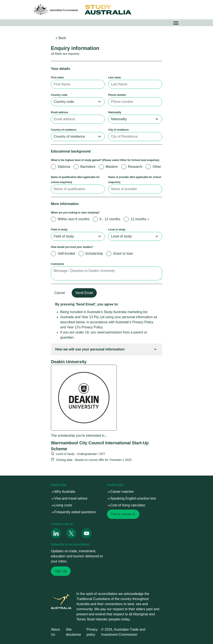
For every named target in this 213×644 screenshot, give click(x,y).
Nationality (115, 112)
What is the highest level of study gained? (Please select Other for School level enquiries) (105, 160)
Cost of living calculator (126, 505)
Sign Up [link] (61, 571)
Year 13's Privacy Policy (85, 327)
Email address (60, 112)
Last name (114, 78)
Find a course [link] (123, 514)
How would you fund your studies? (72, 247)
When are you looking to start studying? (75, 213)
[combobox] (78, 102)
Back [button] (60, 38)
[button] (176, 23)
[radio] (53, 167)
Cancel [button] (60, 293)
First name (57, 78)
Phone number (117, 95)
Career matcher (120, 492)
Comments (57, 264)
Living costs (62, 505)
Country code (59, 95)
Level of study (117, 230)
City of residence (118, 130)
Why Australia (63, 492)
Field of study (59, 230)
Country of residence (64, 130)
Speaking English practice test (131, 498)
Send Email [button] (84, 293)
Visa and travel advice (69, 498)
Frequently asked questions (73, 512)
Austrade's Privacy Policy (134, 322)
